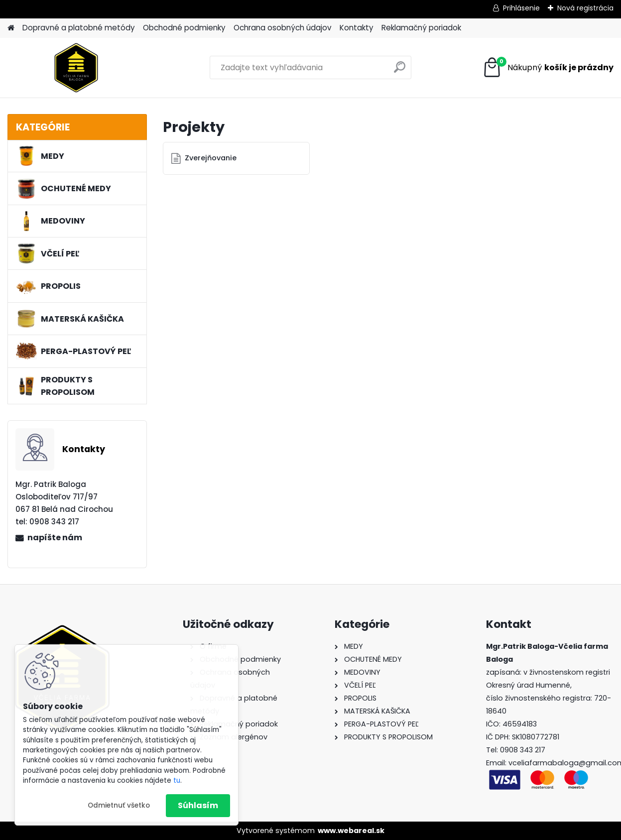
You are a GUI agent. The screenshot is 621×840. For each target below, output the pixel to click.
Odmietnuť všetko (119, 805)
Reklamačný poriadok (421, 28)
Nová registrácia (585, 8)
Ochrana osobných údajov (283, 28)
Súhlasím (198, 805)
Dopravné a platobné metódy (79, 28)
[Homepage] (11, 28)
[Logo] (76, 68)
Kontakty (357, 28)
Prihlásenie (521, 8)
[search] (400, 71)
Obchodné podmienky (184, 28)
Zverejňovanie (211, 158)
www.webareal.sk (351, 831)
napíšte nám (55, 538)
